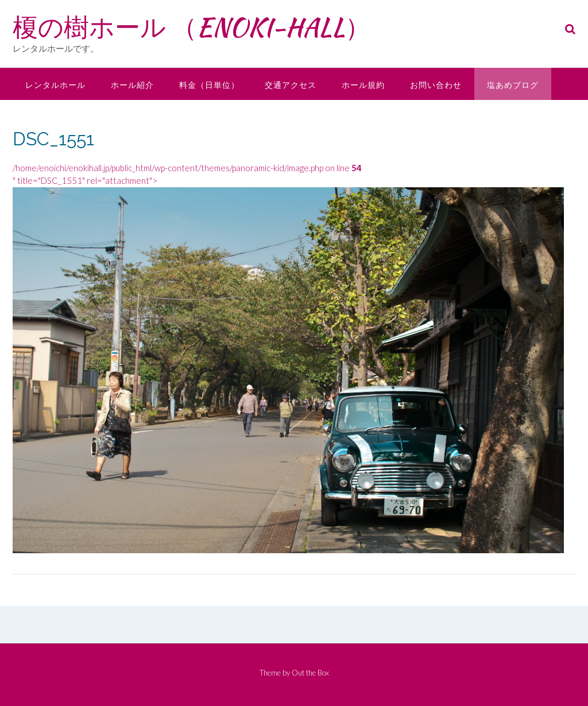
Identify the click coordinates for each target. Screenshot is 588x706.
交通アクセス (291, 85)
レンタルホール (55, 85)
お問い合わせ (436, 85)
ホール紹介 (132, 85)
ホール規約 (363, 85)
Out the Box (310, 673)
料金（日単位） (209, 85)
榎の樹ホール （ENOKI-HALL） (192, 27)
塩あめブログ (513, 85)
